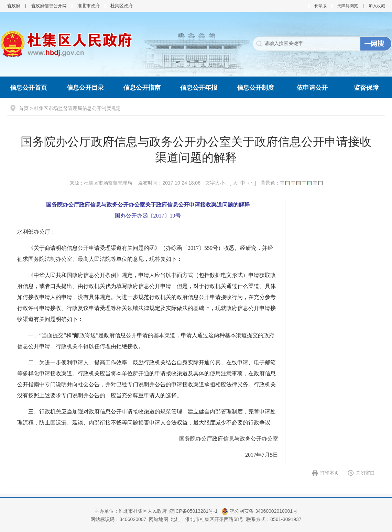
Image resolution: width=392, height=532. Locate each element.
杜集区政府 (122, 6)
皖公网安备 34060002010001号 (259, 511)
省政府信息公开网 (49, 6)
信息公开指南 (142, 88)
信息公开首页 (29, 88)
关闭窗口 (365, 473)
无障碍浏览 (348, 6)
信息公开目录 (85, 88)
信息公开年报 (199, 88)
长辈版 (320, 6)
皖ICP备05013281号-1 (194, 511)
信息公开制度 (255, 88)
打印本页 (329, 473)
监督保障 (366, 88)
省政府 (14, 6)
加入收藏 (377, 6)
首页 (24, 108)
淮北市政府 (89, 6)
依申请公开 (312, 88)
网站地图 (159, 519)
